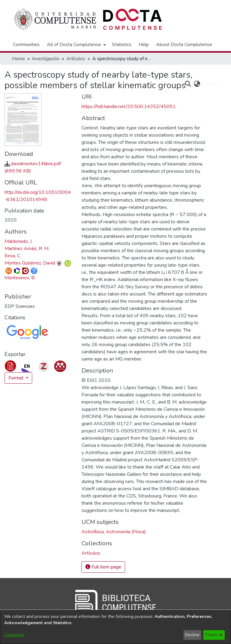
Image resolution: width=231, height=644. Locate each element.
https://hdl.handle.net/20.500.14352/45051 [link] (129, 107)
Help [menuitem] (144, 45)
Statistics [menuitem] (122, 45)
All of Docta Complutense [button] (74, 45)
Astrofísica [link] (93, 532)
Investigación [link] (46, 59)
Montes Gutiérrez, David (30, 263)
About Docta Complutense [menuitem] (184, 45)
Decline (192, 635)
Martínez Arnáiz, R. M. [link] (27, 249)
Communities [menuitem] (26, 45)
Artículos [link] (76, 59)
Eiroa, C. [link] (13, 256)
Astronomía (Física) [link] (126, 532)
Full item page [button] (103, 567)
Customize (14, 635)
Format (17, 378)
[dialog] (115, 627)
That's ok (214, 635)
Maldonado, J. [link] (18, 241)
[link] (91, 553)
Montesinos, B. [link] (20, 278)
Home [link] (18, 59)
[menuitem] (76, 45)
